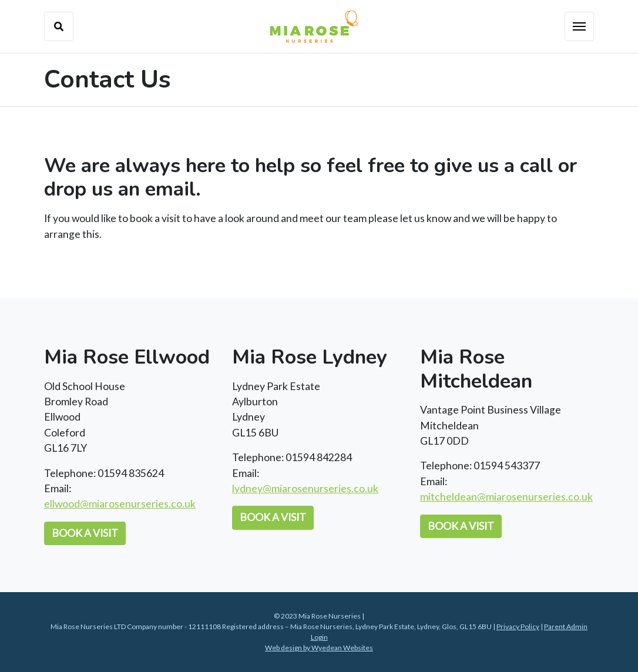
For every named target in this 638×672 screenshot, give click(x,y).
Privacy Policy (518, 626)
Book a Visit (85, 533)
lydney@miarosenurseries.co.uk (305, 488)
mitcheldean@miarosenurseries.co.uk (506, 497)
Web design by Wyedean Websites (319, 648)
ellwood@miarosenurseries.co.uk (120, 504)
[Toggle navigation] (579, 26)
